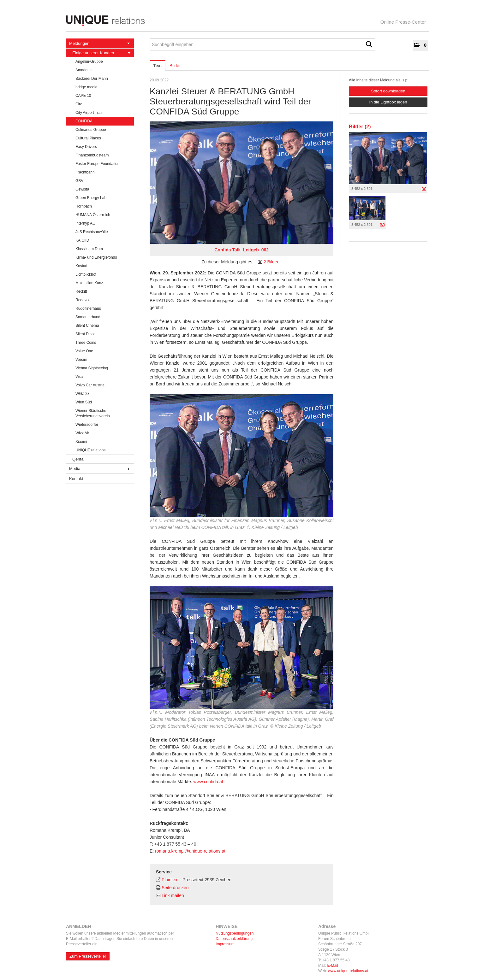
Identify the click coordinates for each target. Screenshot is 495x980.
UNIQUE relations (90, 450)
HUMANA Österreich (93, 215)
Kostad (81, 266)
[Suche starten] (369, 44)
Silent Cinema (87, 326)
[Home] (247, 21)
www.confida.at (208, 782)
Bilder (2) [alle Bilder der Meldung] (360, 127)
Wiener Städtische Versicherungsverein (93, 413)
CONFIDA (84, 121)
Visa (79, 377)
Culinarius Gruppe (91, 130)
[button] (420, 45)
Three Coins (86, 343)
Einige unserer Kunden (101, 53)
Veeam (81, 360)
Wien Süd (84, 402)
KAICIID (82, 240)
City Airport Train (89, 113)
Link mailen (173, 895)
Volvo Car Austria (90, 385)
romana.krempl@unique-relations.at (190, 851)
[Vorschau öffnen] (242, 183)
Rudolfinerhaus (88, 308)
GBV (79, 181)
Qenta (78, 459)
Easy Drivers (86, 147)
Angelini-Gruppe (89, 62)
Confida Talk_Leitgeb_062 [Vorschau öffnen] (242, 250)
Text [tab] (158, 66)
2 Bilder (271, 262)
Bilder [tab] (175, 66)
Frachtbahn (85, 172)
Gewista (82, 189)
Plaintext (170, 880)
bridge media (86, 87)
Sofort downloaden (388, 91)
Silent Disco (85, 334)
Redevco (83, 300)
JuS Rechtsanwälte (92, 232)
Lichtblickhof (86, 274)
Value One (84, 351)
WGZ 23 (83, 394)
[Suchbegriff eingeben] (262, 44)
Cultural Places (88, 138)
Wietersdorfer (87, 425)
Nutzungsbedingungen (235, 933)
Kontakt (76, 479)
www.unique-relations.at (348, 971)
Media (99, 469)
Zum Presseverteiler (88, 956)
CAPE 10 (83, 96)
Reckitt (81, 291)
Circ (79, 104)
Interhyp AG (85, 223)
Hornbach (84, 206)
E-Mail (333, 965)
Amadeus (83, 70)
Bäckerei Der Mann (92, 79)
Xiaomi (81, 442)
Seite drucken (175, 888)
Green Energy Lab (91, 198)
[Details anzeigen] (424, 189)
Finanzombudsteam (92, 155)
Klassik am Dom (89, 249)
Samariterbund (88, 317)
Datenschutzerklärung (234, 939)
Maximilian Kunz (89, 283)
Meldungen (99, 43)
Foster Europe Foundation (97, 164)
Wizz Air (82, 433)
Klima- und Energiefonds (96, 257)
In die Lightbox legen (388, 102)
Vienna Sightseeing (92, 368)
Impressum (225, 944)
